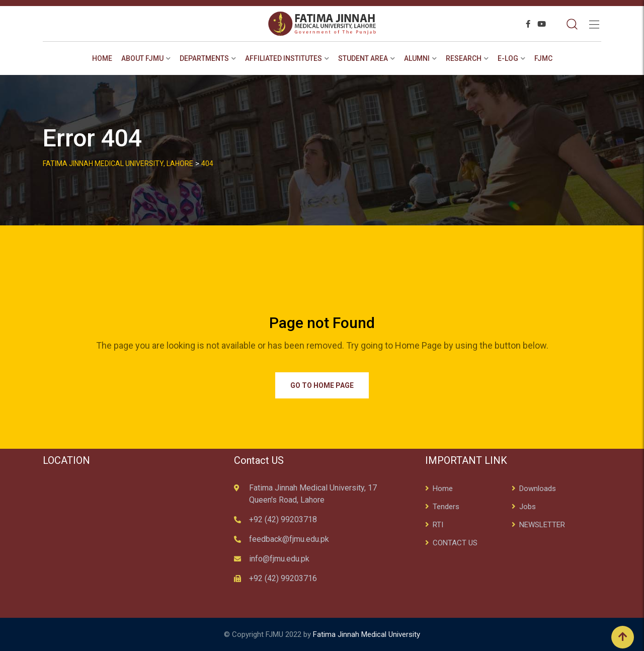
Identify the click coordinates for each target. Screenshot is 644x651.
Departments (204, 58)
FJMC (543, 58)
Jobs (528, 507)
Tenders (446, 507)
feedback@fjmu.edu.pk (289, 539)
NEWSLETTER (542, 525)
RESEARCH (464, 58)
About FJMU (142, 58)
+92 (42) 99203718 (283, 519)
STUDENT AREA (363, 58)
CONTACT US (455, 543)
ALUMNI (417, 58)
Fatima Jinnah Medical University (367, 634)
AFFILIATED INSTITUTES (284, 58)
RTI (438, 525)
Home (102, 58)
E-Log (508, 58)
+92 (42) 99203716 (283, 578)
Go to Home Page (322, 385)
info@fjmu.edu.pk (279, 559)
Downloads (538, 489)
